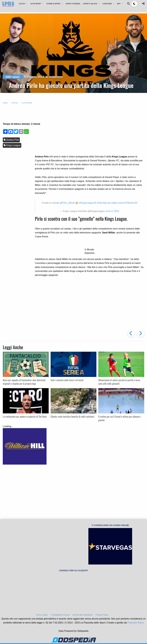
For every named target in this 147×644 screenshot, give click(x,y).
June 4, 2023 (112, 211)
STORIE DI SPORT (55, 4)
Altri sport (13, 77)
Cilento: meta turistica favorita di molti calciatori (72, 417)
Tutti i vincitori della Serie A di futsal (67, 380)
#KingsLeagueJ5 (88, 203)
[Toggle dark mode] (134, 4)
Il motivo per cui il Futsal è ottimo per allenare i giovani (120, 418)
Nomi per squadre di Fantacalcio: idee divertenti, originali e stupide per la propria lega (24, 382)
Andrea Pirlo (13, 140)
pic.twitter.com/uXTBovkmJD (123, 203)
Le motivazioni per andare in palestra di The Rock (25, 417)
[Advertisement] (90, 131)
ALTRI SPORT (37, 4)
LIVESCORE (108, 4)
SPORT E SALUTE (91, 4)
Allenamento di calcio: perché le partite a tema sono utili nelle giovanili (119, 382)
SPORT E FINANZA (73, 4)
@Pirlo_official (67, 203)
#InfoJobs (102, 203)
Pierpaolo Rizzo (135, 623)
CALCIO (23, 4)
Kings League (13, 145)
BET (120, 4)
